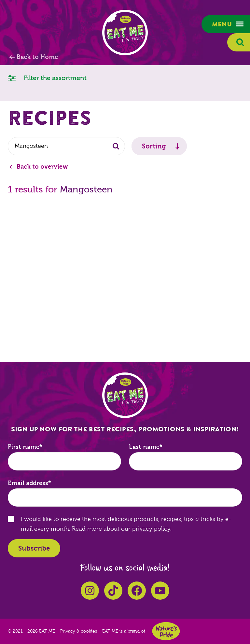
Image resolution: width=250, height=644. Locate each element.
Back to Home (37, 57)
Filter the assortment (47, 78)
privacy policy (151, 529)
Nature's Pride (166, 631)
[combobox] (66, 146)
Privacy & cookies (79, 631)
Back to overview (42, 167)
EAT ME (125, 33)
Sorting (154, 146)
